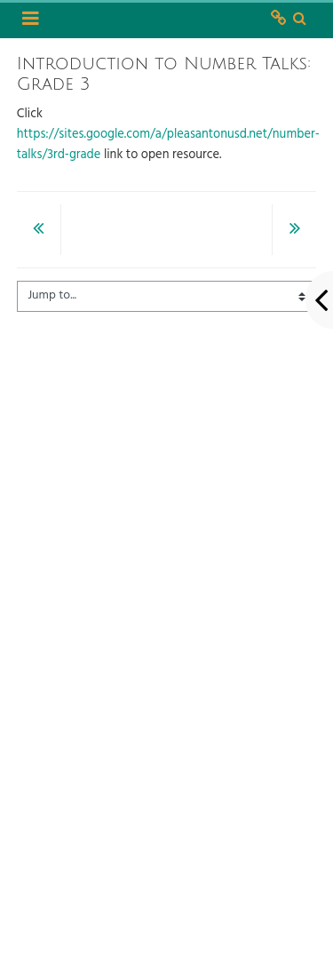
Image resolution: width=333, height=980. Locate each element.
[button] (300, 20)
